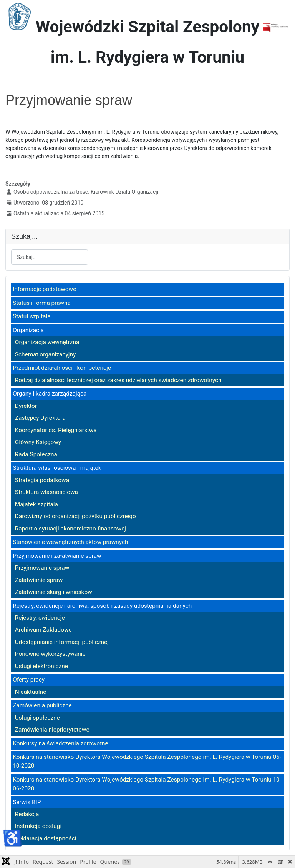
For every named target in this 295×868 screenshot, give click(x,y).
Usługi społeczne (37, 718)
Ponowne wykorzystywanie (50, 654)
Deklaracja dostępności (46, 838)
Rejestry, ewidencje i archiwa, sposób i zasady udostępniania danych (102, 606)
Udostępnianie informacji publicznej (62, 642)
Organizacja (28, 330)
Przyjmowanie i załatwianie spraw (57, 556)
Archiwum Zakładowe (43, 630)
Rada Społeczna (36, 454)
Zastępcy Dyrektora (40, 418)
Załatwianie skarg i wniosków (54, 592)
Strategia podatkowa (42, 480)
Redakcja (27, 814)
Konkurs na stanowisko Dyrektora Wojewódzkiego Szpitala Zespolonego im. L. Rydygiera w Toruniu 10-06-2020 (147, 784)
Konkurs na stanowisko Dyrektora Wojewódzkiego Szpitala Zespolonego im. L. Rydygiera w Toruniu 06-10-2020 (147, 761)
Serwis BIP (27, 802)
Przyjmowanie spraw (42, 568)
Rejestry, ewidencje (40, 618)
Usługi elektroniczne (41, 666)
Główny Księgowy (38, 442)
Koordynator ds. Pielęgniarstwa (56, 430)
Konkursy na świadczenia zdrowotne (60, 743)
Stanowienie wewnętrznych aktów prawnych (70, 542)
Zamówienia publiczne (42, 705)
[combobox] (50, 257)
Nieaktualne (31, 692)
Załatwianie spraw (39, 580)
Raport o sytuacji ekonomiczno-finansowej (70, 529)
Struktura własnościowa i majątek (57, 468)
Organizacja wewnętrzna (47, 342)
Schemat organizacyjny (45, 354)
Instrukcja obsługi (38, 826)
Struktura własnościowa (46, 492)
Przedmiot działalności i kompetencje (62, 368)
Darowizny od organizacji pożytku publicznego (75, 516)
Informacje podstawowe (44, 289)
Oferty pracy (29, 680)
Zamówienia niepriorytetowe (52, 730)
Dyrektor (26, 406)
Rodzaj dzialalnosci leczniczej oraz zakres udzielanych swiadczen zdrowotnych (118, 380)
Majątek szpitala (36, 504)
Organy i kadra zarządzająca (50, 394)
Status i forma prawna (42, 303)
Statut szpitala (31, 316)
